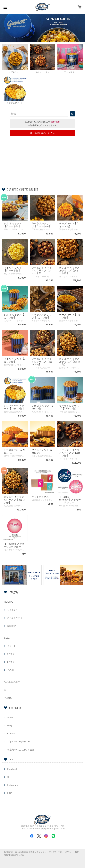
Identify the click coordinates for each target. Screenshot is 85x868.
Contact (11, 734)
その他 (10, 670)
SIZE (7, 638)
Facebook (12, 769)
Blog (10, 725)
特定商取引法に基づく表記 (21, 750)
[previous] (5, 28)
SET (6, 690)
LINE (10, 793)
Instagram (12, 785)
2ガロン (11, 662)
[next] (80, 28)
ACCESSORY (12, 682)
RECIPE (9, 602)
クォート (12, 646)
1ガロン (11, 654)
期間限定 (12, 626)
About (10, 717)
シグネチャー (14, 610)
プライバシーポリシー (18, 742)
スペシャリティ (15, 618)
